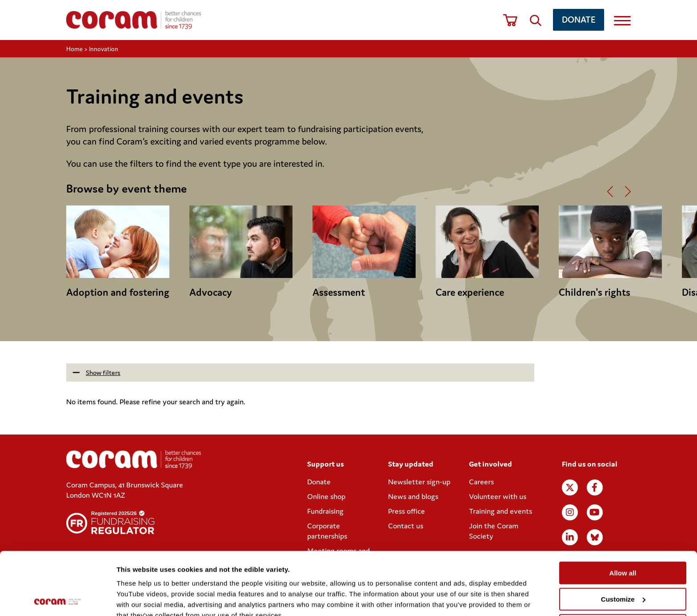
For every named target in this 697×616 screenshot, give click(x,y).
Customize (623, 537)
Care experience (470, 292)
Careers (481, 482)
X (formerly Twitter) (570, 487)
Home (74, 49)
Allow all (623, 510)
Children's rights (595, 292)
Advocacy (211, 292)
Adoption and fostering (118, 292)
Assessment (339, 292)
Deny (623, 562)
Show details (137, 598)
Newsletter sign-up (419, 482)
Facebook (595, 487)
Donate (579, 19)
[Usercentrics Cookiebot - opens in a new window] (58, 599)
